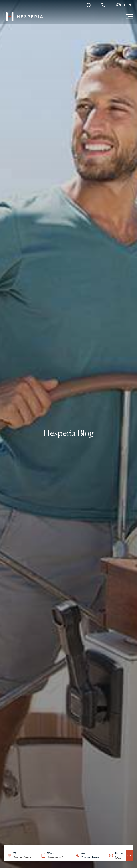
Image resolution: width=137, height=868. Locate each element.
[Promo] (119, 857)
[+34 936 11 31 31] (103, 5)
